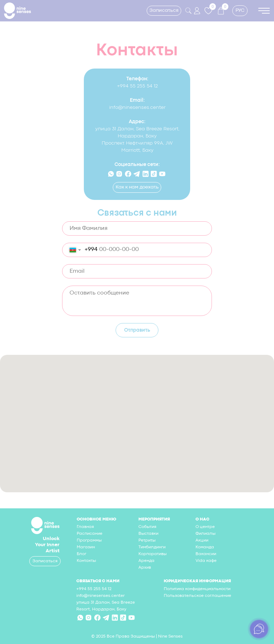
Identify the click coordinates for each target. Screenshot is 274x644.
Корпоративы (153, 554)
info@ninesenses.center (137, 107)
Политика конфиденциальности (197, 589)
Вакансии (206, 554)
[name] (137, 228)
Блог (82, 554)
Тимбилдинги (152, 547)
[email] (137, 271)
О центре (205, 527)
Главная (85, 527)
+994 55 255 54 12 (137, 86)
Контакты (86, 561)
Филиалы (205, 534)
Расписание (90, 534)
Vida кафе (206, 561)
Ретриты (147, 540)
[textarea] (137, 301)
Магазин (86, 547)
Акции (202, 540)
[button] (164, 11)
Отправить (137, 330)
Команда (205, 547)
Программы (89, 540)
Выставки (148, 534)
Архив (145, 568)
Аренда (146, 561)
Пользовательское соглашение (197, 596)
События (147, 527)
